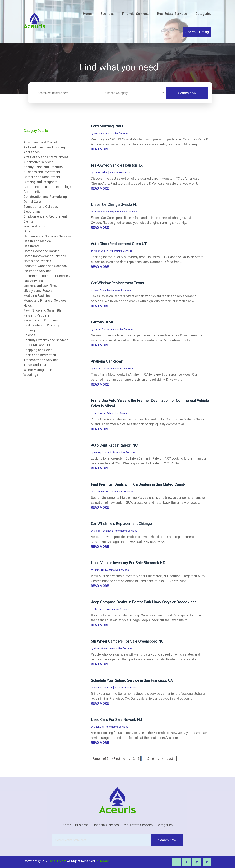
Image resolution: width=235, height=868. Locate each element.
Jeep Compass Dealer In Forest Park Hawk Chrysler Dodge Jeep (144, 602)
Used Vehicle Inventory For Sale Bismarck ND (128, 563)
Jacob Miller (101, 172)
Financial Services (135, 14)
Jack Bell (99, 727)
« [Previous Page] (124, 759)
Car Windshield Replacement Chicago (121, 524)
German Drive (102, 322)
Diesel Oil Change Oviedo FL (114, 205)
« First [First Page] (116, 759)
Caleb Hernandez (103, 531)
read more (100, 149)
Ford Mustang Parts (107, 126)
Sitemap (103, 861)
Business (107, 14)
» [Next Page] (163, 759)
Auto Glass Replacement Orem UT (119, 244)
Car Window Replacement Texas (117, 283)
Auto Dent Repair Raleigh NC (114, 445)
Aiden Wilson (101, 251)
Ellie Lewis (100, 609)
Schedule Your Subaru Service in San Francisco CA (132, 680)
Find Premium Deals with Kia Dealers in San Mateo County (138, 484)
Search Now (187, 93)
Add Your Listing (197, 32)
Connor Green (102, 492)
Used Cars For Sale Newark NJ (116, 720)
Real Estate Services (172, 14)
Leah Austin (100, 290)
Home (87, 14)
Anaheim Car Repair (107, 361)
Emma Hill (99, 570)
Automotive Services (117, 133)
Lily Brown (99, 413)
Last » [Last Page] (171, 759)
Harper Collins (102, 329)
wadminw (99, 133)
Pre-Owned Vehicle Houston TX (117, 165)
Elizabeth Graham (103, 212)
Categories (204, 14)
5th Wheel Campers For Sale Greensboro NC (127, 641)
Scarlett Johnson (103, 687)
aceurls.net (58, 861)
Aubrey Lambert (103, 452)
